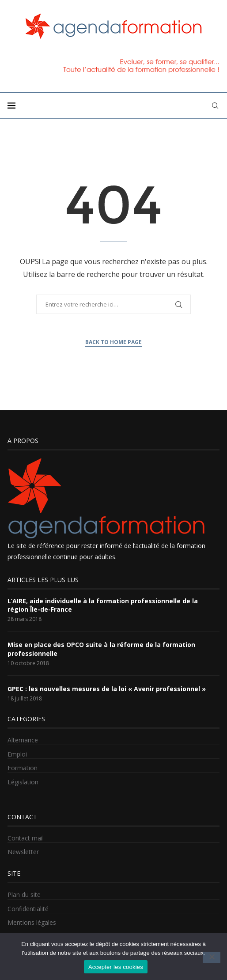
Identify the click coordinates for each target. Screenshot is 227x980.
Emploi (17, 754)
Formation (23, 768)
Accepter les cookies (116, 967)
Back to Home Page (113, 342)
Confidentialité (28, 909)
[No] (212, 957)
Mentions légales (32, 922)
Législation (23, 782)
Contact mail (26, 838)
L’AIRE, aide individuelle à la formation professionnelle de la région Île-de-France (103, 605)
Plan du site (24, 895)
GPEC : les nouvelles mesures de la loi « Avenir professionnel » (107, 689)
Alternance (23, 740)
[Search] (215, 106)
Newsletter (23, 852)
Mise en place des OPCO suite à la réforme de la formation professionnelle (101, 649)
